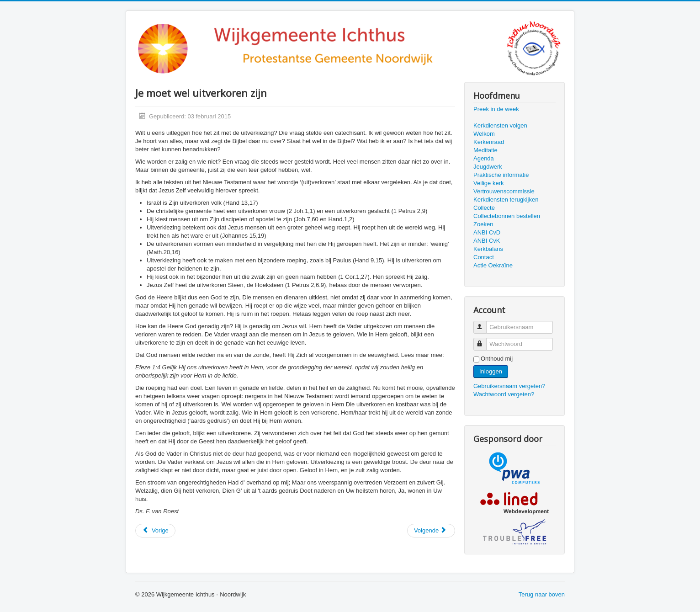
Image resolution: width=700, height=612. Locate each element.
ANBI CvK (487, 241)
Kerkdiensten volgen (500, 125)
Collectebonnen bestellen (507, 216)
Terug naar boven (542, 594)
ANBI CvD (487, 232)
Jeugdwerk (488, 167)
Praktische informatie (501, 175)
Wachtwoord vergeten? (504, 394)
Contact (484, 257)
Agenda (484, 158)
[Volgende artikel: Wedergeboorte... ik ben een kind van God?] (431, 531)
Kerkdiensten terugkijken (506, 200)
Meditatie (485, 150)
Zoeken (483, 224)
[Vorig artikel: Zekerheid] (155, 531)
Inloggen (491, 371)
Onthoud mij (497, 359)
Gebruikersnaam (484, 323)
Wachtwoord (484, 340)
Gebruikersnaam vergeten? (509, 386)
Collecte (484, 208)
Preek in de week (496, 109)
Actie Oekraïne (493, 265)
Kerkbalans (488, 249)
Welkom (484, 134)
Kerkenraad (489, 142)
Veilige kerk (488, 183)
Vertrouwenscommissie (504, 191)
